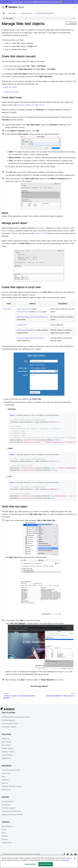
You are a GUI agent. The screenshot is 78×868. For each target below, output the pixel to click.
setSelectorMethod (24, 338)
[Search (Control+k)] (74, 7)
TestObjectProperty (39, 317)
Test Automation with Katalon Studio (16, 717)
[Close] (75, 858)
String (30, 309)
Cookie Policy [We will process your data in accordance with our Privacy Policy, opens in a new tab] (65, 860)
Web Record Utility (12, 92)
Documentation (8, 801)
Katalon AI (6, 739)
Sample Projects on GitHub (12, 814)
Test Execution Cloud (10, 724)
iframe (42, 228)
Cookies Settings (30, 864)
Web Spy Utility (11, 87)
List (29, 317)
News (4, 833)
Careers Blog (7, 843)
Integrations (6, 758)
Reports (5, 783)
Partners (5, 836)
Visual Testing (7, 755)
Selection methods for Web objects (31, 105)
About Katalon (7, 826)
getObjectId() (22, 325)
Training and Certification (11, 811)
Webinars (5, 780)
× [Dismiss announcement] (76, 2)
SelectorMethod (38, 338)
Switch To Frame (41, 233)
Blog (3, 777)
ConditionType (22, 312)
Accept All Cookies (46, 864)
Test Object (7, 309)
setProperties (22, 317)
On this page (8, 18)
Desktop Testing (8, 752)
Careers (5, 839)
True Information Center (11, 770)
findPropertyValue (24, 330)
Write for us (6, 790)
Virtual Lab (6, 773)
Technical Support (9, 808)
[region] (39, 862)
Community (6, 805)
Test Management (8, 720)
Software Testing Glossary (12, 786)
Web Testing (6, 742)
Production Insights (9, 727)
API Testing (6, 745)
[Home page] (4, 13)
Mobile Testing (7, 748)
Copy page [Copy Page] (71, 23)
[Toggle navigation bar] (3, 7)
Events (4, 830)
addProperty (22, 309)
